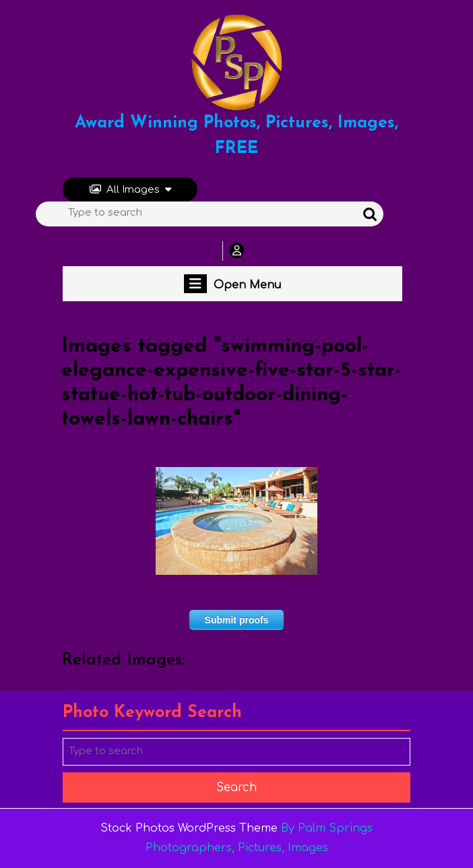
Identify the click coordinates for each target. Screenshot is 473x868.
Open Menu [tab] (232, 284)
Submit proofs (237, 620)
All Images (130, 190)
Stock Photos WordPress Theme (189, 828)
